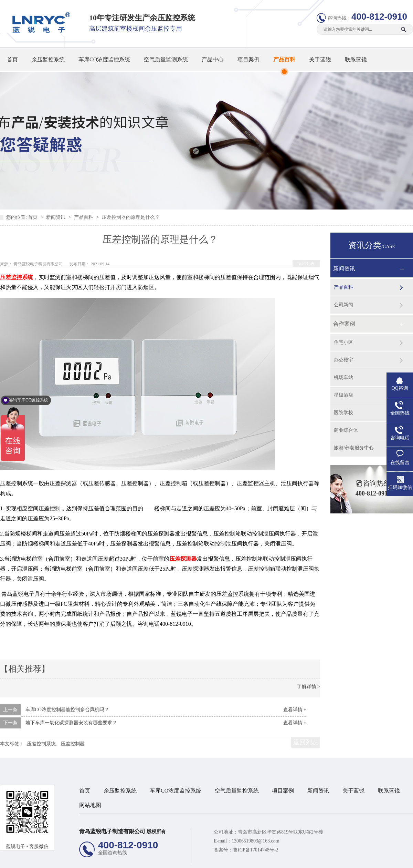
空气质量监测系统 (166, 59)
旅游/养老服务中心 (354, 448)
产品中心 (213, 59)
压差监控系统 (17, 277)
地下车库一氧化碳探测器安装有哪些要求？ (71, 723)
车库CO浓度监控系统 (104, 59)
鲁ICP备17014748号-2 (256, 850)
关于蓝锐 (320, 59)
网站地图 (90, 805)
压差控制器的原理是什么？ (131, 217)
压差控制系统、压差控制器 (56, 744)
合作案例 (344, 324)
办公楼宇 (343, 360)
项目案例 (248, 59)
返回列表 (306, 264)
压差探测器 (183, 559)
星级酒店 (343, 395)
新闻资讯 (56, 217)
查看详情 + (295, 710)
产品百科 (284, 59)
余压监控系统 (48, 59)
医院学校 (343, 413)
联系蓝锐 (356, 59)
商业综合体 (346, 430)
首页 (12, 59)
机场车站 (343, 377)
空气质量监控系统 (237, 791)
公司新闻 (343, 305)
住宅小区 (343, 342)
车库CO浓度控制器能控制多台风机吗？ (67, 710)
